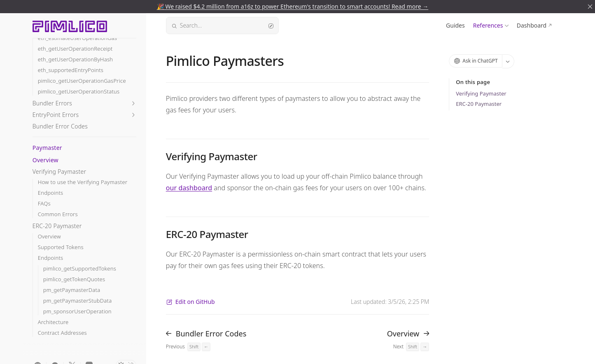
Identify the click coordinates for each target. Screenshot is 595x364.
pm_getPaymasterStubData (78, 301)
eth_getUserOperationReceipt (75, 49)
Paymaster (47, 148)
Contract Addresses (62, 333)
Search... (222, 25)
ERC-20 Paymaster (57, 226)
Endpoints (51, 193)
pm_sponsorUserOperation (77, 311)
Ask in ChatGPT (476, 61)
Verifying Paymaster (59, 171)
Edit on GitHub (190, 302)
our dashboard (189, 188)
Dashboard (532, 25)
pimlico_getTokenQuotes (74, 279)
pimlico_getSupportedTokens (80, 269)
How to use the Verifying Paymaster (83, 182)
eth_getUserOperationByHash (75, 59)
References (488, 25)
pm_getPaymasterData (72, 290)
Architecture (53, 322)
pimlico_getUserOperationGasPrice (82, 81)
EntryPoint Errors (56, 115)
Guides (455, 25)
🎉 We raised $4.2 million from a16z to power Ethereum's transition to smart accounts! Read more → (293, 6)
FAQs (44, 204)
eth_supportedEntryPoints (71, 70)
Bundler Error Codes (60, 126)
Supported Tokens (61, 247)
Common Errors (58, 214)
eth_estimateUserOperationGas (77, 38)
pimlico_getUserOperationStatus (79, 92)
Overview (45, 160)
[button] (84, 103)
